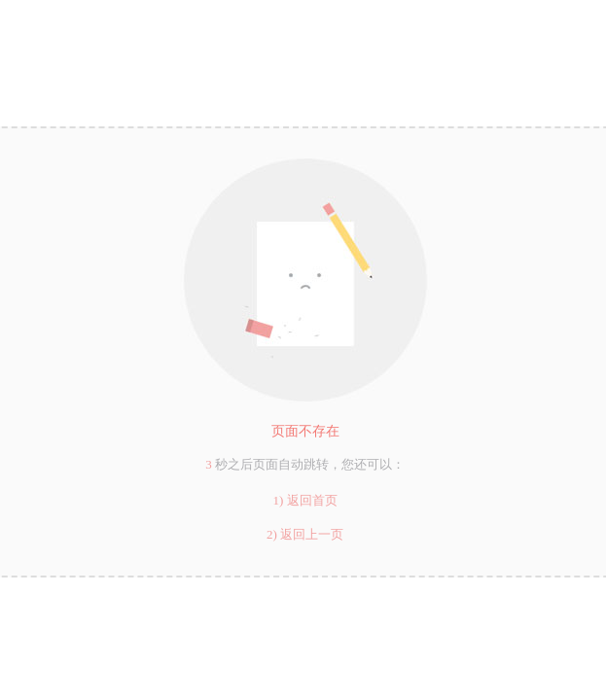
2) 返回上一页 (305, 534)
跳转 (316, 464)
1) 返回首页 (304, 500)
